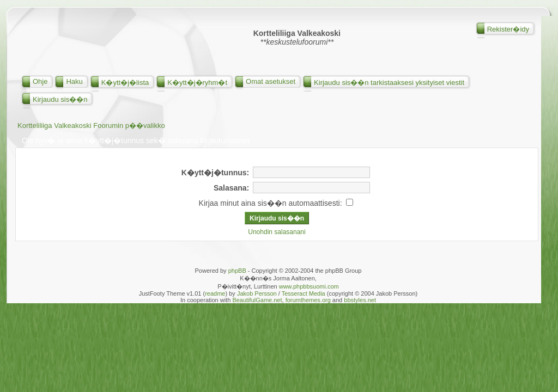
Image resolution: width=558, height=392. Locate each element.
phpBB (237, 271)
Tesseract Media (304, 293)
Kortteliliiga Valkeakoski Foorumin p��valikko (91, 125)
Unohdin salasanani (277, 232)
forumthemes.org (308, 300)
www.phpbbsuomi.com (309, 286)
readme (215, 293)
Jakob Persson (257, 293)
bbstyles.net (360, 300)
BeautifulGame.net (257, 300)
